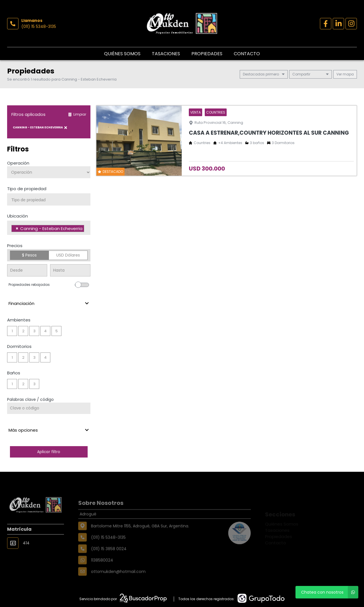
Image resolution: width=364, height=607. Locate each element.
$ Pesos (29, 255)
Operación (18, 163)
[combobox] (49, 199)
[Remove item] (17, 228)
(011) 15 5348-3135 (39, 26)
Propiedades (207, 54)
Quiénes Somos (122, 54)
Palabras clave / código (30, 399)
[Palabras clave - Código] (49, 408)
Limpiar (77, 114)
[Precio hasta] (70, 270)
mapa (345, 74)
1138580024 (102, 571)
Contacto (247, 54)
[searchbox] (51, 200)
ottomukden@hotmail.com (118, 583)
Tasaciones (166, 54)
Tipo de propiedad (27, 189)
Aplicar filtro (49, 452)
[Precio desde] (27, 270)
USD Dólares (68, 255)
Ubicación (17, 216)
